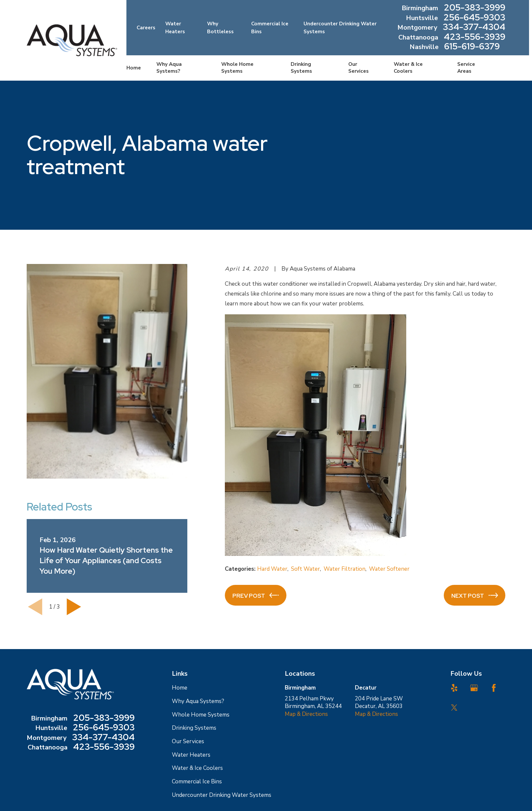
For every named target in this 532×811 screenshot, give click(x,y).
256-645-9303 (474, 18)
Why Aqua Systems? (198, 701)
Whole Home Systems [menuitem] (237, 68)
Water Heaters (191, 755)
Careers (146, 28)
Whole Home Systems (201, 715)
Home (180, 688)
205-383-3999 (475, 8)
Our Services (188, 741)
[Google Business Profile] (474, 688)
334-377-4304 (474, 28)
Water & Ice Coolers (197, 768)
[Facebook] (494, 688)
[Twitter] (454, 708)
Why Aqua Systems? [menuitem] (169, 68)
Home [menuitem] (134, 68)
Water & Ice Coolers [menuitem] (408, 68)
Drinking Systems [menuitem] (301, 68)
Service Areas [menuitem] (466, 68)
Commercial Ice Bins (197, 782)
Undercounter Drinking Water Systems (222, 795)
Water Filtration (345, 569)
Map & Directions (306, 714)
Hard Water (272, 569)
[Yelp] (454, 688)
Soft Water (306, 569)
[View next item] (74, 607)
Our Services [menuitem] (359, 68)
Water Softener (389, 569)
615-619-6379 (472, 47)
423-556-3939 (475, 38)
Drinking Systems (194, 728)
